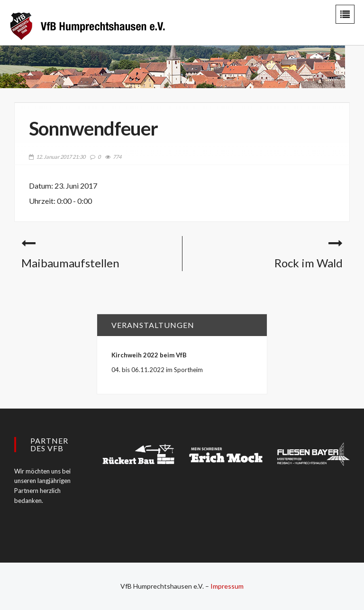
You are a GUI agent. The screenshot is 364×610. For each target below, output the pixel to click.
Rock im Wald (309, 263)
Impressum (227, 586)
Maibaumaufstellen (70, 263)
